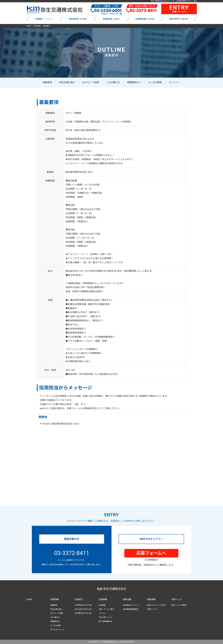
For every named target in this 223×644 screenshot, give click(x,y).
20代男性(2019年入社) (83, 605)
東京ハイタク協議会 (179, 605)
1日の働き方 (55, 617)
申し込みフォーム (57, 630)
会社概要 (102, 605)
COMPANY (141, 19)
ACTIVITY (175, 19)
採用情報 (37, 26)
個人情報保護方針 (106, 621)
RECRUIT (74, 19)
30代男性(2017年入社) (83, 613)
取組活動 (127, 599)
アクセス (102, 613)
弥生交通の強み (67, 82)
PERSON (108, 19)
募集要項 (47, 82)
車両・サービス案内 (106, 609)
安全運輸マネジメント (131, 605)
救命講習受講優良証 (131, 609)
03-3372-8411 (72, 553)
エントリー (175, 82)
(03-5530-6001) (77, 565)
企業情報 (103, 599)
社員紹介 (79, 599)
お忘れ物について (106, 617)
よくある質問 (155, 82)
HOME (39, 19)
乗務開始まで (134, 82)
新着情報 (151, 599)
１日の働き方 (113, 82)
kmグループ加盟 (91, 82)
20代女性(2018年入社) (83, 609)
